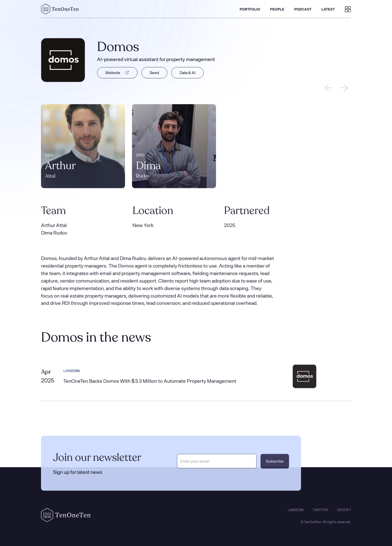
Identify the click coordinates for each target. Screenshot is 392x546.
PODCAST (303, 9)
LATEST (328, 9)
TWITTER (320, 513)
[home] (60, 9)
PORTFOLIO (250, 9)
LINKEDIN (296, 513)
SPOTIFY (344, 513)
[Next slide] (344, 88)
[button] (348, 9)
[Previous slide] (328, 88)
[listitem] (83, 147)
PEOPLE (277, 9)
